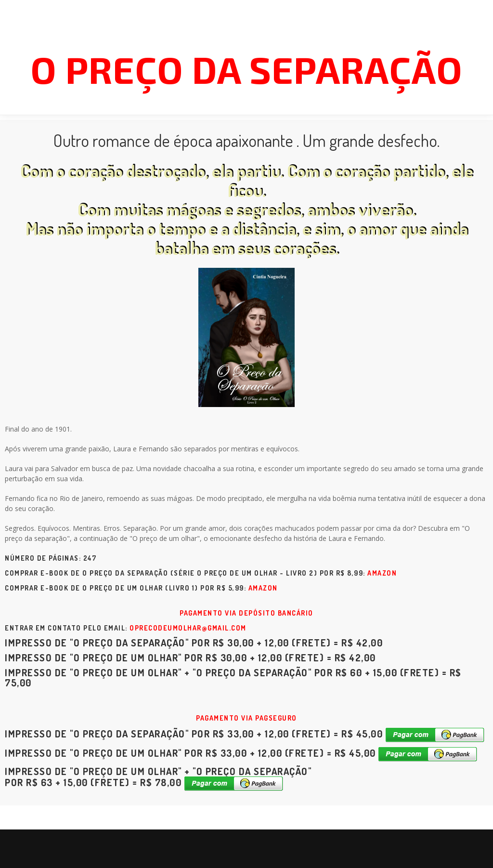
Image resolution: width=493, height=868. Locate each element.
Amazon (382, 573)
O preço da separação (246, 69)
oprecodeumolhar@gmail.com (188, 628)
